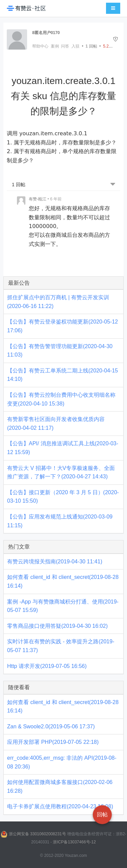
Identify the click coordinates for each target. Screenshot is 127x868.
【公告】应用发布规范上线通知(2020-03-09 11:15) (60, 521)
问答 (65, 46)
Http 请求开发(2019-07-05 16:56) (47, 666)
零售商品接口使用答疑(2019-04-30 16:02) (57, 626)
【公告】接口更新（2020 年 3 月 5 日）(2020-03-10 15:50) (63, 497)
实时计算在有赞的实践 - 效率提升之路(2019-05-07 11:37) (61, 646)
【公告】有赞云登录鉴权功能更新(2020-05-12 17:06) (62, 326)
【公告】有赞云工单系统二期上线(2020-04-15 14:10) (62, 375)
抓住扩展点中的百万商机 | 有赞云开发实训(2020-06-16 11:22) (58, 302)
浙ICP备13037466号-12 (74, 842)
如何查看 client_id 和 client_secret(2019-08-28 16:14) (63, 581)
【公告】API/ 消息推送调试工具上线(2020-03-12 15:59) (63, 448)
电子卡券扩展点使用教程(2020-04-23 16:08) (60, 806)
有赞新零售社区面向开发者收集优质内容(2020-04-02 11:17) (56, 424)
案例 (55, 46)
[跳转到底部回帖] (113, 185)
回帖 (91, 46)
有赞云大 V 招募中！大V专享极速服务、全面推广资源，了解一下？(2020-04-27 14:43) (61, 472)
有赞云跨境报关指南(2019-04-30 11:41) (55, 562)
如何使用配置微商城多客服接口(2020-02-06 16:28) (60, 787)
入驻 (76, 46)
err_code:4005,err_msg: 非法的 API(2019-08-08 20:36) (62, 762)
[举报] (115, 39)
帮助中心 (40, 46)
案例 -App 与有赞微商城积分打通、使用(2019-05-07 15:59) (63, 606)
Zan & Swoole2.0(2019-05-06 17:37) (51, 726)
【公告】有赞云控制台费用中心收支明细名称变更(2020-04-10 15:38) (61, 399)
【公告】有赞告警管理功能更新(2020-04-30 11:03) (60, 351)
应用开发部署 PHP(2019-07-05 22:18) (53, 742)
